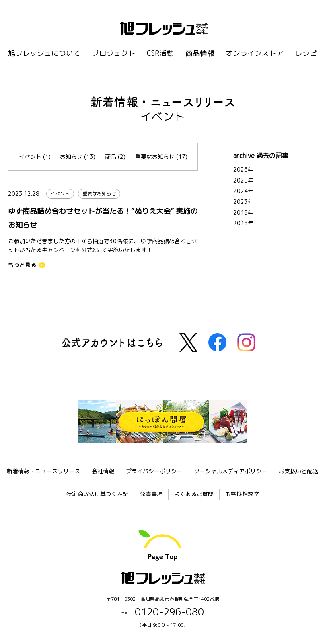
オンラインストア (255, 53)
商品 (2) (115, 157)
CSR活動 (160, 53)
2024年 (243, 191)
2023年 (243, 202)
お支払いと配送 (298, 471)
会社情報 (103, 471)
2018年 (243, 223)
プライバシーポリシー (154, 471)
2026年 (243, 169)
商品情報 (200, 53)
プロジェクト (114, 53)
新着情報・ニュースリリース (43, 471)
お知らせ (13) (78, 157)
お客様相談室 (242, 494)
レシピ (306, 53)
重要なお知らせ (99, 194)
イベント (60, 194)
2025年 (243, 180)
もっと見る (22, 265)
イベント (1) (35, 157)
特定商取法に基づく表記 (97, 494)
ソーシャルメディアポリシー (230, 471)
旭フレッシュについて (44, 53)
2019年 (243, 212)
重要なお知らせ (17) (161, 157)
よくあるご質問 (194, 494)
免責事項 (151, 494)
